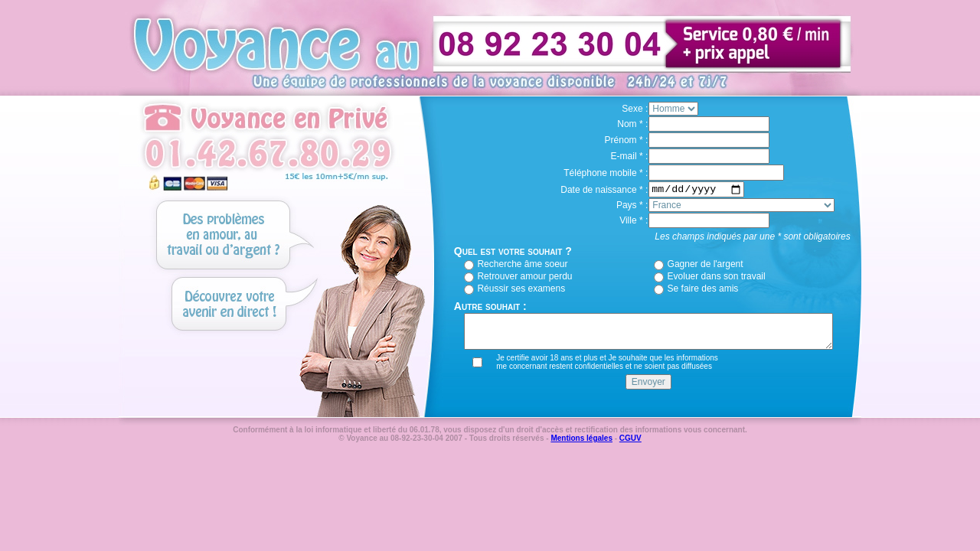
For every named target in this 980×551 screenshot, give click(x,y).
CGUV (630, 438)
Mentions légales (581, 438)
